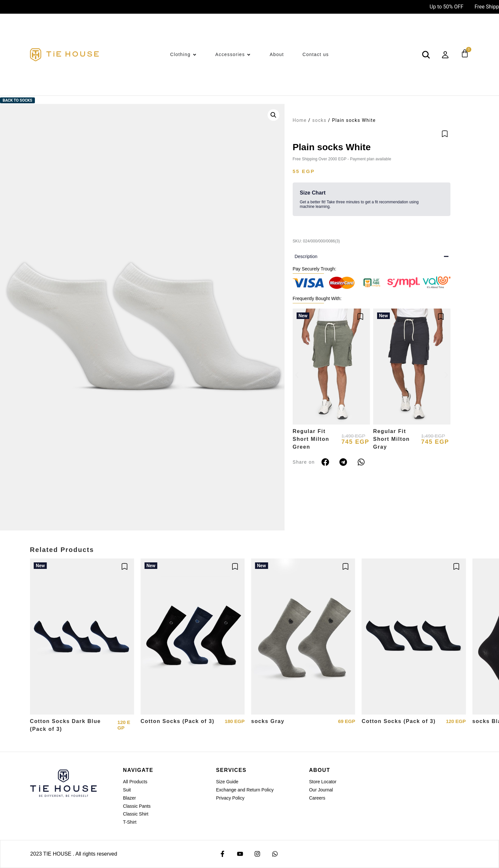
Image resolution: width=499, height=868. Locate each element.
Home (300, 120)
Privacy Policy (230, 798)
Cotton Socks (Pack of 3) (177, 721)
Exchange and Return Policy (245, 790)
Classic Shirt (136, 814)
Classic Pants (137, 806)
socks (319, 120)
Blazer (129, 798)
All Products (135, 782)
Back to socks (17, 100)
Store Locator (323, 782)
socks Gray (268, 721)
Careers (317, 798)
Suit (127, 790)
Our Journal (321, 790)
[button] (273, 115)
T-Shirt (130, 822)
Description (306, 256)
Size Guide (227, 782)
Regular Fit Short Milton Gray (392, 439)
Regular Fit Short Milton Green (311, 439)
